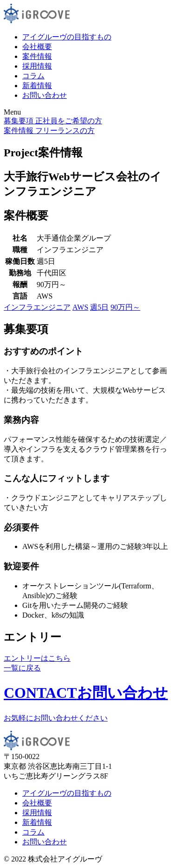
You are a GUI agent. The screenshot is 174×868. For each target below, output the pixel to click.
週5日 (99, 307)
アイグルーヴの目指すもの (67, 37)
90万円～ (125, 307)
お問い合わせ (45, 95)
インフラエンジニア (37, 307)
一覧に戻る (22, 668)
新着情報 (37, 86)
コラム (33, 76)
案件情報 (37, 56)
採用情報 (37, 66)
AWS (80, 307)
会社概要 (37, 47)
